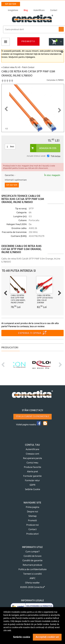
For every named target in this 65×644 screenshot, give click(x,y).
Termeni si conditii (32, 574)
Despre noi (32, 512)
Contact (32, 530)
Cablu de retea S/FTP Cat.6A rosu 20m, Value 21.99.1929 (45, 299)
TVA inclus (55, 156)
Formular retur (32, 481)
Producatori (32, 534)
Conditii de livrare (32, 556)
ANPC (32, 578)
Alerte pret (32, 472)
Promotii (28, 41)
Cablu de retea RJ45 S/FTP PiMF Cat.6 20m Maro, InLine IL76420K (18, 299)
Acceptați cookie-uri (47, 637)
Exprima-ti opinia (30, 333)
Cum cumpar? (32, 552)
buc (12, 146)
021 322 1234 (11, 4)
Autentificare (32, 449)
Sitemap (32, 516)
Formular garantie (32, 476)
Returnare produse (32, 565)
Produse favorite (32, 467)
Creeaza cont (32, 454)
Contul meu (32, 463)
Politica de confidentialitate (32, 570)
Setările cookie (22, 637)
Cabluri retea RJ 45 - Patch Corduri (18, 67)
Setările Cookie (32, 489)
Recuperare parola (32, 458)
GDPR (32, 485)
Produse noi (32, 525)
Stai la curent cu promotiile (32, 417)
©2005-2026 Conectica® (32, 587)
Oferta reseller (32, 583)
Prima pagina (32, 507)
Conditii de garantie (32, 561)
